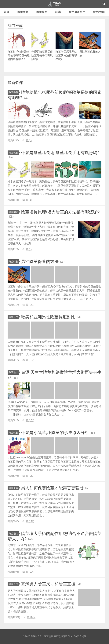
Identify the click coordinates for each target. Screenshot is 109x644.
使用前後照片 (77, 12)
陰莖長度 (42, 12)
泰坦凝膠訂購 (61, 636)
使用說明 (98, 12)
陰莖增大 (23, 12)
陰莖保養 (14, 92)
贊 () (27, 140)
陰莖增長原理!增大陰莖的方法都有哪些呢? (67, 46)
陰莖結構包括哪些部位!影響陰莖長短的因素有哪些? (19, 46)
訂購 (58, 12)
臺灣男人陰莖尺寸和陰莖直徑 (48, 584)
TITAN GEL (55, 4)
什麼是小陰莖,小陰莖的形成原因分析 (55, 433)
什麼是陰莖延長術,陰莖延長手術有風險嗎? (42, 46)
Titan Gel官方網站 (77, 636)
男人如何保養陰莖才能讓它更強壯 (52, 488)
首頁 (6, 12)
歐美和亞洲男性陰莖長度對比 (48, 317)
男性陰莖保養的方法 (90, 44)
